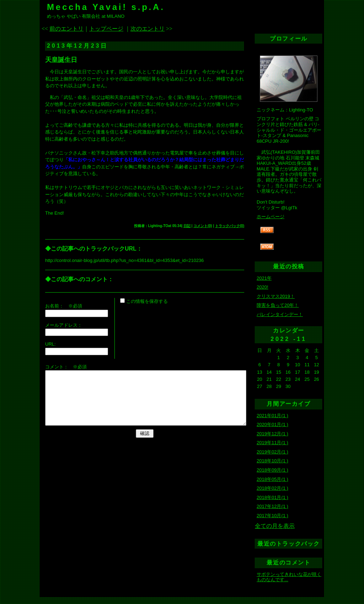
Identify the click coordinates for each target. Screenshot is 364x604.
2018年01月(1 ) (272, 497)
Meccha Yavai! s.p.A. (106, 7)
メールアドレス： (64, 325)
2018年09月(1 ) (272, 470)
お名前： (57, 306)
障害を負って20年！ (278, 305)
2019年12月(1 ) (272, 434)
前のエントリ (66, 29)
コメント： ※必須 (66, 367)
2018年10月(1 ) (272, 461)
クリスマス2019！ (276, 296)
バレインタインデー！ (280, 314)
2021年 (264, 278)
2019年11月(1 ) (272, 443)
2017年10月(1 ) (272, 516)
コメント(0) (203, 226)
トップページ (106, 29)
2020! (263, 287)
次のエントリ (148, 29)
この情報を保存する (144, 301)
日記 (187, 226)
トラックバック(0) (230, 226)
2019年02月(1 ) (272, 452)
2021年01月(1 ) (272, 416)
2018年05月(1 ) (272, 479)
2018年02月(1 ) (272, 488)
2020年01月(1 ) (272, 424)
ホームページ (271, 217)
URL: (50, 344)
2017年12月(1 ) (272, 506)
